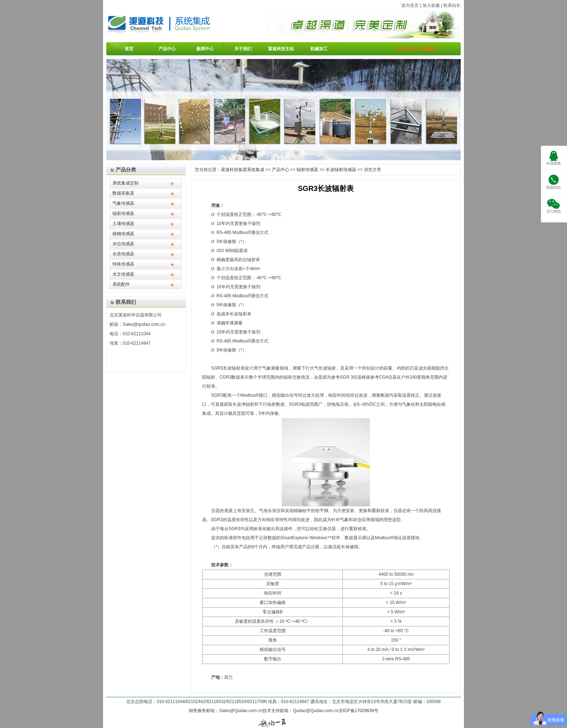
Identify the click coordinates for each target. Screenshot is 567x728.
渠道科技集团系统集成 (243, 170)
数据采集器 (123, 193)
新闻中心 (205, 49)
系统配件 (121, 284)
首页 (129, 49)
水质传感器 (123, 254)
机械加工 (319, 49)
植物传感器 (123, 234)
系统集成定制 (125, 183)
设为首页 (410, 5)
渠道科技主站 (281, 49)
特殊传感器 (123, 264)
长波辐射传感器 (341, 170)
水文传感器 (123, 274)
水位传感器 (123, 244)
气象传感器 (123, 203)
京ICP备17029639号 (359, 711)
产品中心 (167, 49)
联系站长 (452, 5)
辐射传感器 (123, 213)
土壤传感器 (123, 223)
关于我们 (243, 49)
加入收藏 (431, 5)
